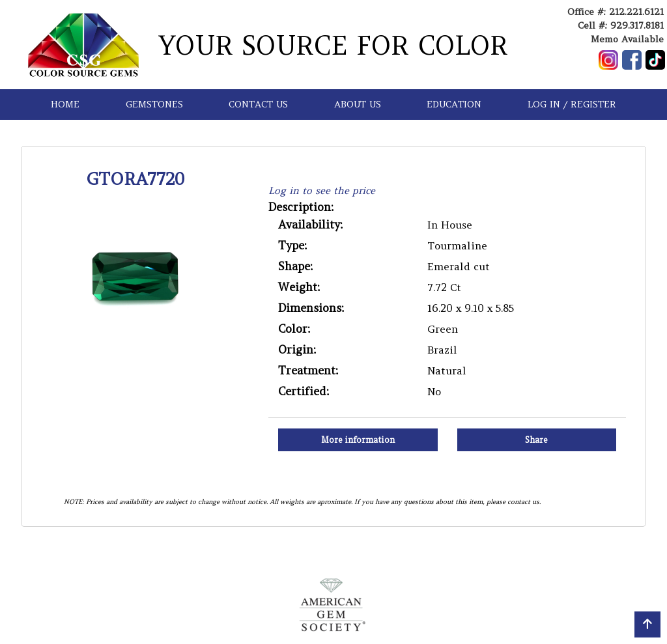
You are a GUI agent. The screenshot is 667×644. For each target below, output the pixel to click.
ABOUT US (358, 104)
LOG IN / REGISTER (572, 104)
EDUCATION (454, 104)
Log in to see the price (322, 190)
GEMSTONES (154, 104)
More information (358, 440)
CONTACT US (258, 104)
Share (536, 440)
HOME (65, 104)
